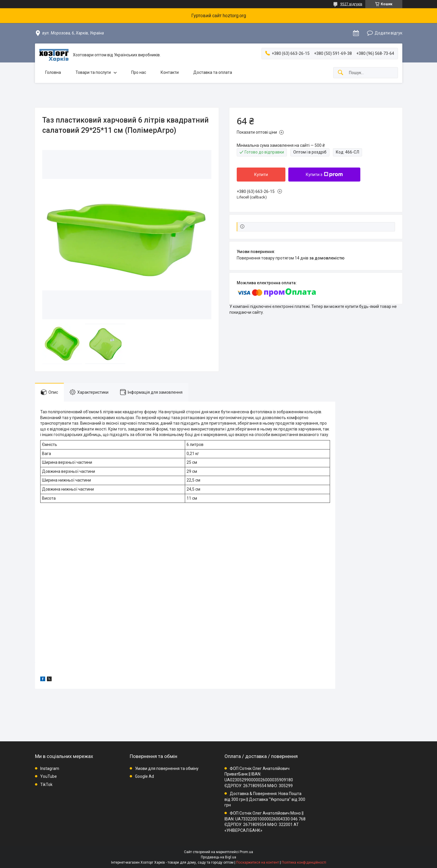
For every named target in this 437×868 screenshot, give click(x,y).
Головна (53, 72)
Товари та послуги (93, 72)
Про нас (139, 72)
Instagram (50, 768)
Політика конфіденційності (304, 862)
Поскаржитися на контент (258, 862)
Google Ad (144, 776)
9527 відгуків (351, 4)
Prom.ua (246, 852)
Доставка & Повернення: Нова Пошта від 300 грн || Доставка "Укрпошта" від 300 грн (265, 799)
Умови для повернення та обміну (167, 768)
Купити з (324, 175)
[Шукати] (341, 73)
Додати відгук (388, 33)
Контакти (170, 72)
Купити (261, 175)
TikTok (46, 785)
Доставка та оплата (213, 72)
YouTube (49, 776)
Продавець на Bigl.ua (218, 857)
